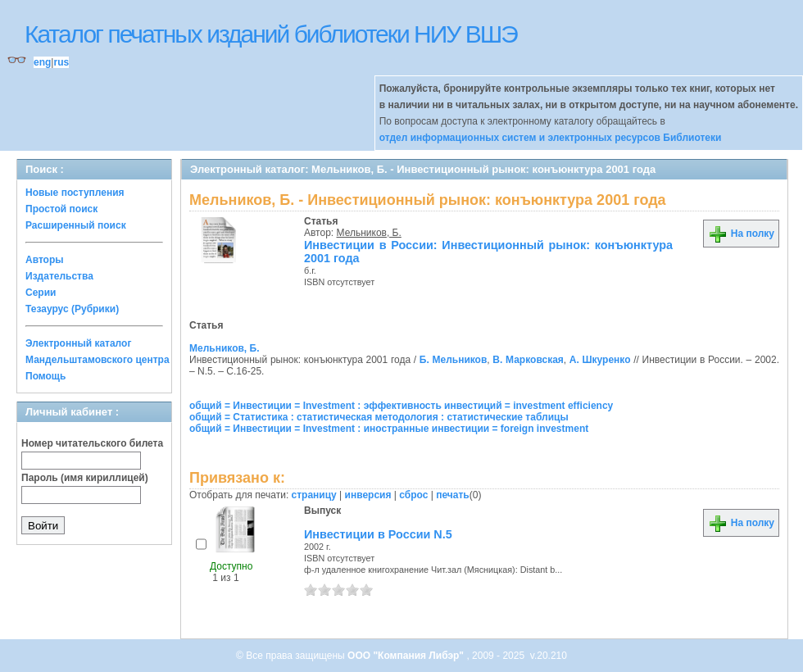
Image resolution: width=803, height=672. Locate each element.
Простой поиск (61, 209)
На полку (741, 234)
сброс (413, 495)
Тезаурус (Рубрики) (72, 309)
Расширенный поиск (76, 225)
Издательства (59, 276)
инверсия (368, 495)
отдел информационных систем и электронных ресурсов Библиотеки (551, 138)
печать (453, 495)
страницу (314, 495)
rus (61, 62)
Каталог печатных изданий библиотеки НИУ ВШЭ (271, 34)
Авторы (45, 260)
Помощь (45, 376)
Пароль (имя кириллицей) (85, 478)
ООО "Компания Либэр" (407, 656)
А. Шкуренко (600, 360)
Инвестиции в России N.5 (378, 534)
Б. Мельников (454, 360)
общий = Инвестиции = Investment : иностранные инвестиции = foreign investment (389, 429)
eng (42, 62)
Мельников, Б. (369, 233)
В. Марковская (528, 360)
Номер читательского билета (92, 443)
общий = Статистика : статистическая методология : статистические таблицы (379, 417)
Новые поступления (75, 193)
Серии (41, 293)
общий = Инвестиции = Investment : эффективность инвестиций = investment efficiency (401, 406)
